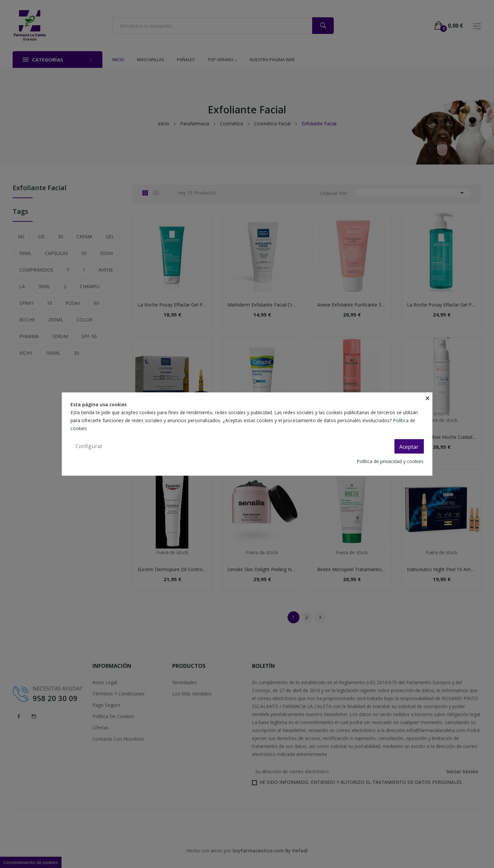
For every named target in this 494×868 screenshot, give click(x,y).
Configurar (89, 446)
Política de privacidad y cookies (390, 461)
